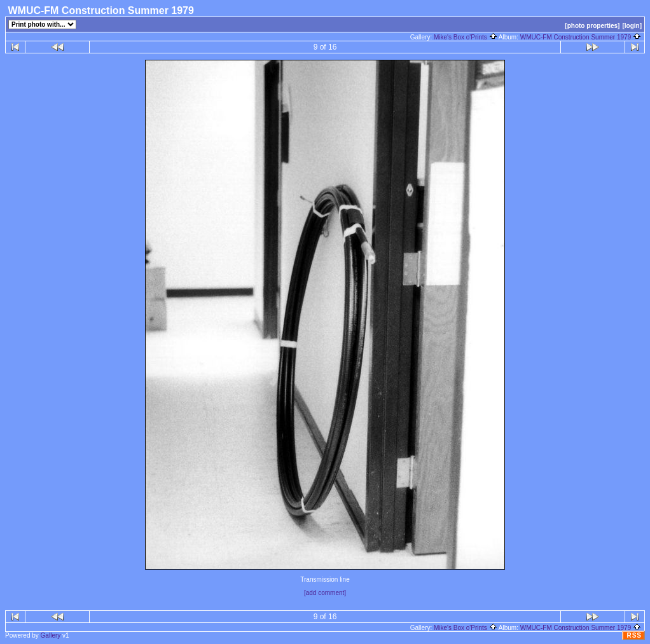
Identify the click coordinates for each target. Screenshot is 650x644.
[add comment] (325, 593)
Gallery (51, 635)
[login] (632, 26)
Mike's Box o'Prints (466, 37)
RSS (634, 635)
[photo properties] (592, 26)
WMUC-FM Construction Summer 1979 (581, 37)
